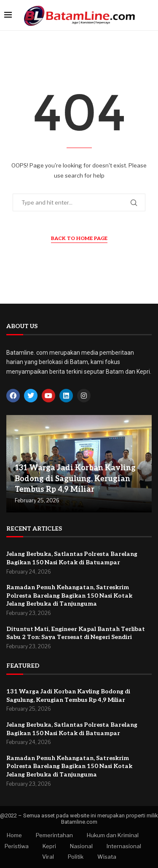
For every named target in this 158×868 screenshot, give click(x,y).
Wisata (107, 857)
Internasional (124, 846)
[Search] (150, 15)
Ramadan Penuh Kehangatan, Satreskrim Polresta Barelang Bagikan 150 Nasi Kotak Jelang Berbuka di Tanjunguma (69, 596)
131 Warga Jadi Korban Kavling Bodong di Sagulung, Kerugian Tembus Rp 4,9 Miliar (75, 478)
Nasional (81, 846)
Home (14, 835)
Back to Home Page (79, 239)
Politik (76, 857)
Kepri (49, 846)
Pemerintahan (54, 835)
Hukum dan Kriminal (113, 835)
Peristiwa (17, 846)
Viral (48, 857)
